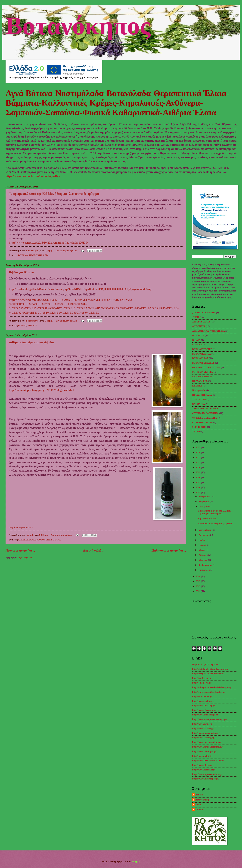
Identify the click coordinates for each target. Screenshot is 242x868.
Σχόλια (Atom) (26, 558)
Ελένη (198, 805)
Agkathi (199, 795)
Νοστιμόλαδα (199, 390)
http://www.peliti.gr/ (202, 756)
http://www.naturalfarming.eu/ (208, 747)
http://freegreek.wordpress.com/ (208, 674)
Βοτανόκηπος (78, 24)
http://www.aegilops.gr (203, 701)
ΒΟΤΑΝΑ (23, 255)
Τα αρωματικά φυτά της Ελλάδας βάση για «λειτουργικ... (215, 512)
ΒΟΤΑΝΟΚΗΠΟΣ (202, 354)
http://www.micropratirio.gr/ (206, 742)
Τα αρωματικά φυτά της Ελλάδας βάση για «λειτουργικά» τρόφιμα (54, 194)
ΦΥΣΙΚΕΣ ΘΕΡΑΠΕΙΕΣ (205, 418)
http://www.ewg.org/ (202, 724)
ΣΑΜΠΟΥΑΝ (199, 399)
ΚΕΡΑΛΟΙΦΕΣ (200, 381)
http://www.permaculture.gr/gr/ (208, 761)
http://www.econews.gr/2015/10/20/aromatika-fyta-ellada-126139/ (48, 243)
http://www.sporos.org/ (204, 770)
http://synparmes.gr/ (202, 696)
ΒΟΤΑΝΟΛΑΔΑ (200, 358)
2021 (198, 462)
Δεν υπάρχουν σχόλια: (67, 251)
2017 (198, 482)
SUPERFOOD (199, 427)
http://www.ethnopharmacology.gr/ (210, 719)
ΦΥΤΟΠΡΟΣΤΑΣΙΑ (202, 422)
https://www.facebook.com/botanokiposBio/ (33, 176)
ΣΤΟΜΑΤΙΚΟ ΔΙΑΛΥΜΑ (205, 409)
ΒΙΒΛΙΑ (22, 325)
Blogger (136, 862)
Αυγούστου (204, 535)
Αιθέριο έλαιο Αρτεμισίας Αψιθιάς (32, 342)
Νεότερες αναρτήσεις (20, 550)
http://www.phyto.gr (202, 765)
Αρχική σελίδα (93, 550)
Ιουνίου (203, 545)
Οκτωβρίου (205, 507)
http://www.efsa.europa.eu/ (206, 710)
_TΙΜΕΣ (197, 317)
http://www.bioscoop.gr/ (204, 705)
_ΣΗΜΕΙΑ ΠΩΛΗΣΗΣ (204, 313)
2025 (198, 447)
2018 (198, 477)
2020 (198, 467)
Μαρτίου (203, 560)
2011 (198, 591)
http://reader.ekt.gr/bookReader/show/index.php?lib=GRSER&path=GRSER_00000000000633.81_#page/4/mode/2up (80, 289)
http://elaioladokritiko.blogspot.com (210, 669)
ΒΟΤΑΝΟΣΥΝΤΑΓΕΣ (203, 363)
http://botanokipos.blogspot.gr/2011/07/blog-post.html (42, 390)
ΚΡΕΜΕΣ (197, 386)
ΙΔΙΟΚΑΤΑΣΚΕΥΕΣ (203, 372)
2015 (198, 492)
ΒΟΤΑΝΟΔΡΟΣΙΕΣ (202, 349)
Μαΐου (202, 550)
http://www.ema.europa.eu (205, 715)
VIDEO (196, 431)
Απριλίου (203, 555)
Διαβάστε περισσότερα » (21, 528)
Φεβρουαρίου (205, 565)
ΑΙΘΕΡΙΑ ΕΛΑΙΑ (27, 540)
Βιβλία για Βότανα (21, 272)
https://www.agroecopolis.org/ (207, 774)
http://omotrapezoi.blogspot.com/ (209, 692)
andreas (199, 810)
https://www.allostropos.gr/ (206, 779)
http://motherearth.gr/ (203, 678)
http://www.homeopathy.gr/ (206, 733)
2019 (198, 472)
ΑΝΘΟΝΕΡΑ (43, 540)
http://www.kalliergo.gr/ (204, 738)
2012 (198, 586)
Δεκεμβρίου (205, 497)
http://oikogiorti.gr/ (202, 683)
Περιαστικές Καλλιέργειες (205, 664)
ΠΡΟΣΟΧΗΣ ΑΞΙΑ (39, 255)
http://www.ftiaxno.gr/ (203, 728)
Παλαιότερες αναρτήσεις (169, 550)
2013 (198, 581)
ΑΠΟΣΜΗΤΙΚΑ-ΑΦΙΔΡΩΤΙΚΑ (208, 331)
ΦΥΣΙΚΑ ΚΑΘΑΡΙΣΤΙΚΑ (205, 413)
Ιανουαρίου (204, 570)
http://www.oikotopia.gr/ (204, 751)
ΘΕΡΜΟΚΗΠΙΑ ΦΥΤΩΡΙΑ (206, 367)
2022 (198, 457)
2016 (198, 487)
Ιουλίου (203, 540)
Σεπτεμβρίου (205, 530)
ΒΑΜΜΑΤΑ (198, 335)
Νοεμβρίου (204, 502)
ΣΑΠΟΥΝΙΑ (199, 404)
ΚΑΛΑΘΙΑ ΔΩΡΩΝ (202, 377)
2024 (198, 452)
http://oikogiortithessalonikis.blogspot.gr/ (213, 687)
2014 (198, 576)
